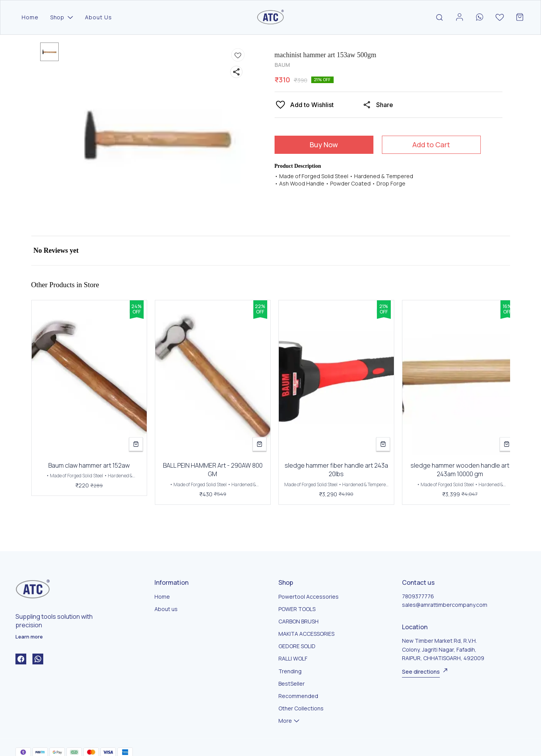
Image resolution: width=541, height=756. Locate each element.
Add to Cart (431, 145)
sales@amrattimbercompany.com (444, 605)
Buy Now (324, 145)
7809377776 (418, 596)
